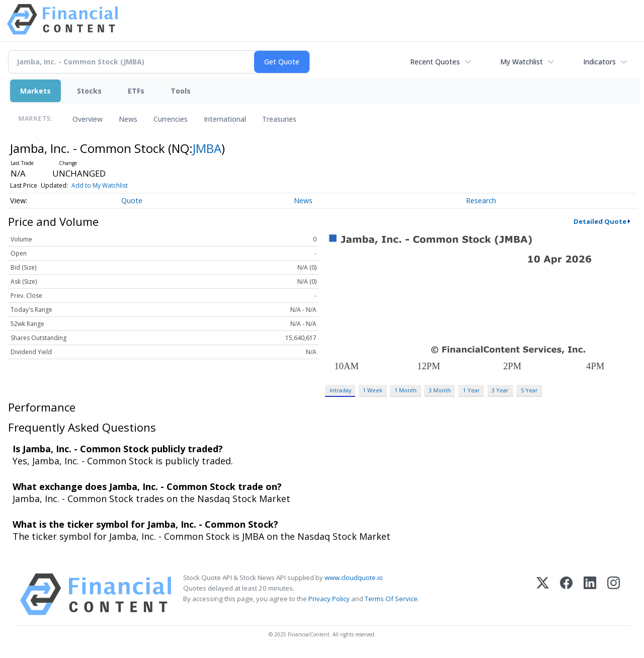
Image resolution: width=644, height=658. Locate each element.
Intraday (340, 390)
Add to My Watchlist (100, 185)
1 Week (373, 390)
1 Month (406, 390)
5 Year (529, 390)
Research (481, 200)
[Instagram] (614, 594)
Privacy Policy (329, 599)
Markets (35, 91)
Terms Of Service (391, 599)
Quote (132, 200)
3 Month (440, 390)
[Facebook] (566, 594)
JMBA (207, 148)
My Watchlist (521, 62)
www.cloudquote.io (354, 578)
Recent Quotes (435, 62)
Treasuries (279, 119)
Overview (88, 119)
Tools (181, 91)
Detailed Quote (600, 221)
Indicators (599, 62)
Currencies (171, 119)
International (225, 119)
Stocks (89, 91)
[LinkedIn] (590, 594)
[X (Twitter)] (543, 594)
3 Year (500, 390)
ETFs (136, 91)
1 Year (471, 390)
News (128, 119)
